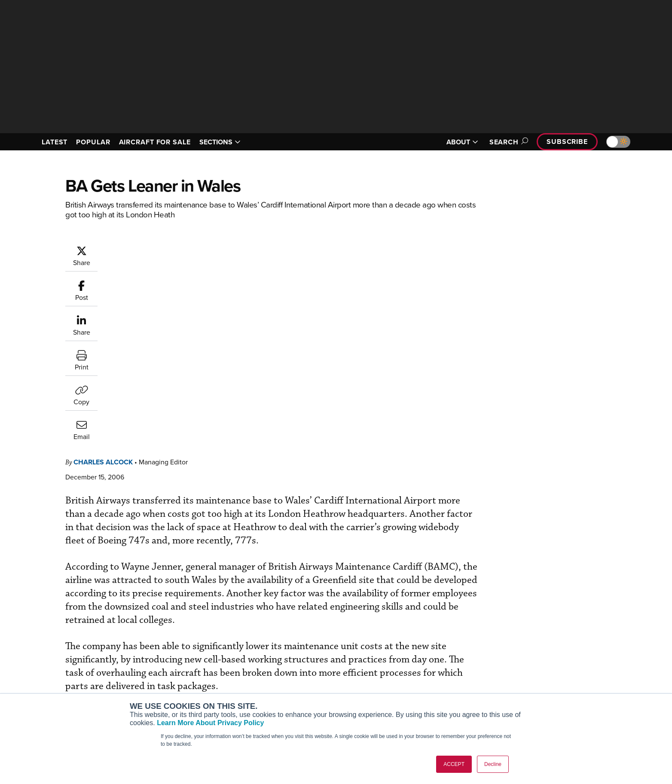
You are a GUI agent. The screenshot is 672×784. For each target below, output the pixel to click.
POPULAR (93, 142)
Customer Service (300, 660)
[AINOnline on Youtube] (52, 635)
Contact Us (547, 683)
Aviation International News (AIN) (199, 660)
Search (507, 142)
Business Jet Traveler (182, 683)
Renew (285, 671)
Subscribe (567, 142)
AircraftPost (169, 671)
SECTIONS (220, 142)
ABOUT (462, 142)
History (541, 671)
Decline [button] (493, 764)
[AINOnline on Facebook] (36, 635)
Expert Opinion (424, 660)
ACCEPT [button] (454, 764)
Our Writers (547, 660)
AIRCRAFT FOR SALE (155, 142)
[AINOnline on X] (70, 635)
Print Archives (423, 648)
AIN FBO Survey (175, 648)
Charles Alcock (155, 249)
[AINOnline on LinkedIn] (86, 635)
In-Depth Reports (426, 671)
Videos (413, 683)
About (539, 648)
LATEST (55, 142)
